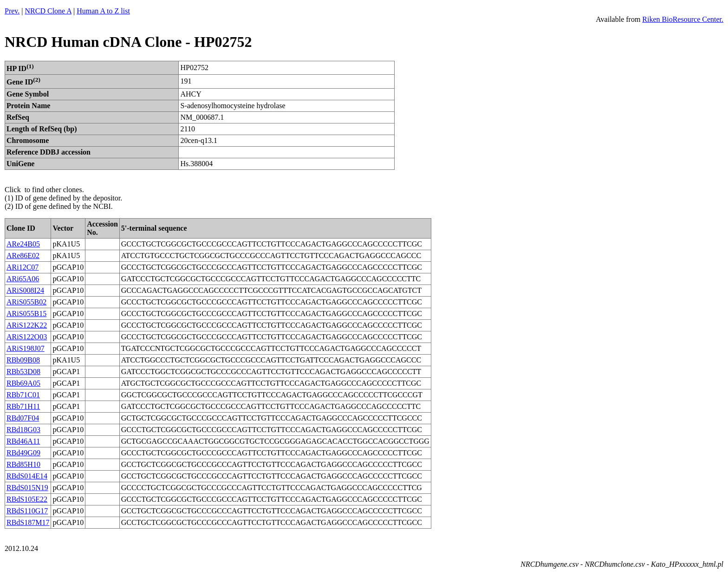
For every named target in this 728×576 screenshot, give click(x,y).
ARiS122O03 (27, 337)
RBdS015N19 (27, 488)
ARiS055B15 (26, 314)
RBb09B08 (23, 360)
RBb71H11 (23, 406)
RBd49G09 (23, 453)
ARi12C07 (23, 267)
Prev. (12, 11)
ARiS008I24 (25, 290)
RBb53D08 (23, 372)
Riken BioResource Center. (683, 19)
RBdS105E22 (27, 499)
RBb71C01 (23, 395)
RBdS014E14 (27, 476)
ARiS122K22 (27, 325)
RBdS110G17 (27, 511)
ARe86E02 (23, 256)
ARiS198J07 (26, 348)
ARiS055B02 (26, 302)
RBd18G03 (23, 430)
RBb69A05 (23, 383)
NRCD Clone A (48, 11)
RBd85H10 (23, 464)
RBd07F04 (23, 418)
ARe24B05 (23, 244)
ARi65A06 (23, 279)
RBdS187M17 (28, 522)
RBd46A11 (23, 441)
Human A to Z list (103, 11)
